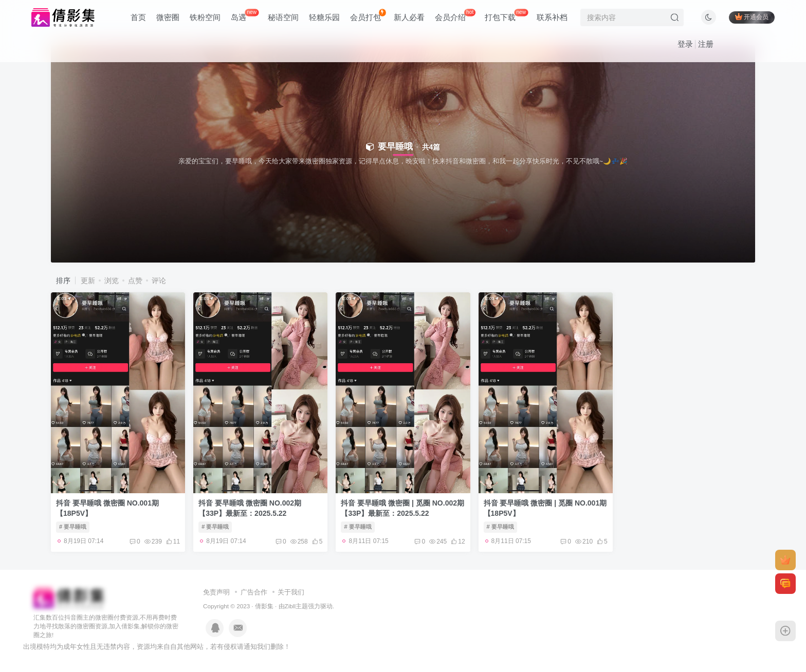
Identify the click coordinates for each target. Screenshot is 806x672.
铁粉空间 (205, 17)
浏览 (112, 281)
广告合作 (254, 592)
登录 (685, 44)
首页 (138, 17)
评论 (159, 281)
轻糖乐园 (324, 17)
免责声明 (216, 592)
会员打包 (368, 15)
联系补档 (552, 17)
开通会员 (752, 17)
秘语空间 (283, 17)
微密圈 (168, 17)
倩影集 (264, 606)
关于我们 (291, 592)
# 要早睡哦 (73, 527)
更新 (88, 281)
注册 (706, 44)
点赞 (135, 281)
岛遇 (245, 15)
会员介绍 (455, 15)
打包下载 (506, 15)
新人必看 (409, 17)
